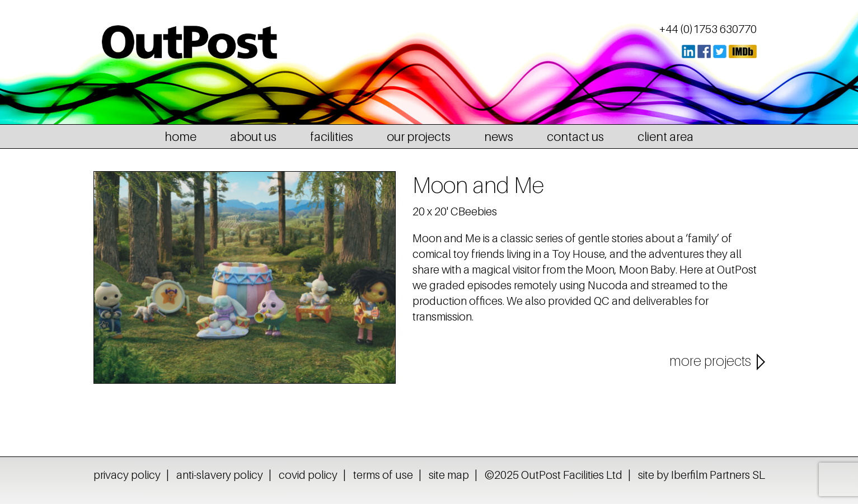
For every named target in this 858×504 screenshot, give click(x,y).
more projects (710, 361)
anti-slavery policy (220, 475)
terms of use (383, 475)
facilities (332, 136)
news (499, 136)
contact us (575, 136)
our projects (419, 136)
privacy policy (127, 475)
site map (449, 475)
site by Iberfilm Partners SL (702, 475)
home (180, 136)
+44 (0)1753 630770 (708, 29)
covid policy (308, 475)
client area (665, 136)
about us (253, 136)
